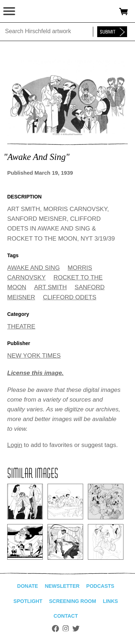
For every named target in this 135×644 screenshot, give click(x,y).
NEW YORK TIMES (34, 356)
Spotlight (28, 601)
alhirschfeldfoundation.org (31, 12)
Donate (28, 586)
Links (111, 601)
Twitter (76, 629)
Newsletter (62, 586)
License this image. (35, 373)
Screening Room (73, 601)
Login (15, 445)
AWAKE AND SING (33, 268)
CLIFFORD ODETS (69, 297)
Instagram (66, 629)
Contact (66, 616)
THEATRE (21, 327)
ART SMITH (51, 287)
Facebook (55, 629)
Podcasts (100, 586)
